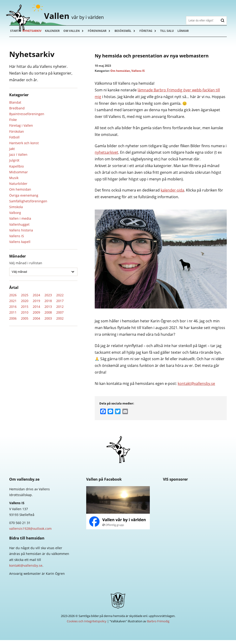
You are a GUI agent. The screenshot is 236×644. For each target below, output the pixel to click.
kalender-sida (172, 194)
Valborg (15, 217)
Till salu (171, 34)
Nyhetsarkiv (33, 34)
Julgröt (14, 164)
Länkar (187, 34)
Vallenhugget (19, 228)
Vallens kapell (20, 245)
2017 (60, 304)
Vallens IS (17, 240)
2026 (13, 299)
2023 (48, 299)
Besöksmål (126, 34)
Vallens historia (21, 234)
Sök (223, 20)
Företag (149, 34)
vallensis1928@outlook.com (30, 532)
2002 (60, 322)
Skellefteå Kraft (195, 497)
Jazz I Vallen (18, 158)
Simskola (16, 211)
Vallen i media (20, 222)
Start (15, 34)
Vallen (82, 17)
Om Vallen (73, 34)
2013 (48, 310)
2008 (48, 316)
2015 (25, 310)
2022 (60, 299)
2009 (36, 316)
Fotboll (14, 141)
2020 (25, 304)
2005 (25, 322)
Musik (14, 181)
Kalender (54, 34)
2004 (36, 322)
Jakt (12, 152)
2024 (36, 299)
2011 (13, 316)
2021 (13, 304)
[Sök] (202, 20)
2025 (25, 299)
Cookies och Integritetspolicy (87, 625)
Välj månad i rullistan (26, 267)
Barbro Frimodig (158, 625)
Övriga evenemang (24, 199)
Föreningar (99, 34)
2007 (60, 316)
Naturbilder (18, 187)
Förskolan (17, 135)
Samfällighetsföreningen (28, 205)
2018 (48, 304)
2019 (36, 304)
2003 (48, 322)
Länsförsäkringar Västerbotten (195, 513)
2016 (13, 310)
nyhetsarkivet (106, 156)
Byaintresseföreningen (27, 118)
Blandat (15, 106)
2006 (13, 322)
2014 (36, 310)
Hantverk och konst (24, 147)
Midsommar (19, 176)
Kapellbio (16, 170)
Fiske (13, 124)
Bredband (17, 112)
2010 (25, 316)
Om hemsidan (20, 193)
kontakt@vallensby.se (196, 387)
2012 (60, 310)
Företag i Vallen (21, 129)
